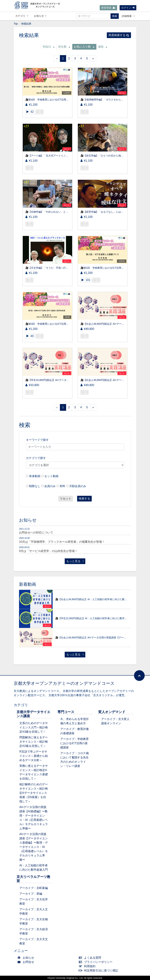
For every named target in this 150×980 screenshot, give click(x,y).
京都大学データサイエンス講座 (33, 714)
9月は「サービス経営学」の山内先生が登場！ (48, 551)
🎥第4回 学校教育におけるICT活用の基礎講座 (52, 100)
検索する (84, 499)
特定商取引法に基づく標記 (99, 970)
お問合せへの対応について (36, 533)
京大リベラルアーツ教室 (33, 879)
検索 (115, 16)
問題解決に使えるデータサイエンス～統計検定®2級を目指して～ (34, 742)
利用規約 (88, 966)
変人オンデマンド (112, 712)
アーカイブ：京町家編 (34, 888)
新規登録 (108, 8)
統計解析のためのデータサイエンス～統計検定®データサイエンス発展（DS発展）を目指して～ (34, 793)
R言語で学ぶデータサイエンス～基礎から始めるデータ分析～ (34, 756)
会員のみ (50, 486)
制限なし (35, 486)
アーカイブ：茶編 (31, 894)
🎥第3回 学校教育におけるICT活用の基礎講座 (52, 324)
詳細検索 (128, 16)
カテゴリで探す (36, 458)
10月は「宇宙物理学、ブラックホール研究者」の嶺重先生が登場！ (62, 542)
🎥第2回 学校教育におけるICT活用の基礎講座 (107, 268)
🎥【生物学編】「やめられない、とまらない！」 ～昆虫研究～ (62, 212)
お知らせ (40, 16)
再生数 (64, 47)
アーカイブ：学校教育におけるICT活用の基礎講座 (74, 743)
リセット (66, 499)
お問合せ (27, 962)
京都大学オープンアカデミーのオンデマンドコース (64, 683)
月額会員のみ (78, 486)
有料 (62, 486)
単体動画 (35, 476)
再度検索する (119, 35)
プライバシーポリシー (96, 962)
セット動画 (51, 476)
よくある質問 (91, 958)
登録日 (49, 47)
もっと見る (75, 561)
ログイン (128, 8)
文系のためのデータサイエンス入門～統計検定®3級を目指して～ (34, 727)
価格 (103, 47)
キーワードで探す (37, 440)
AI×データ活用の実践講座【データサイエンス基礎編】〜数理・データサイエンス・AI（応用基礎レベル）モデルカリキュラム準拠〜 (34, 847)
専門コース (66, 712)
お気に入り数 (84, 47)
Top (16, 24)
